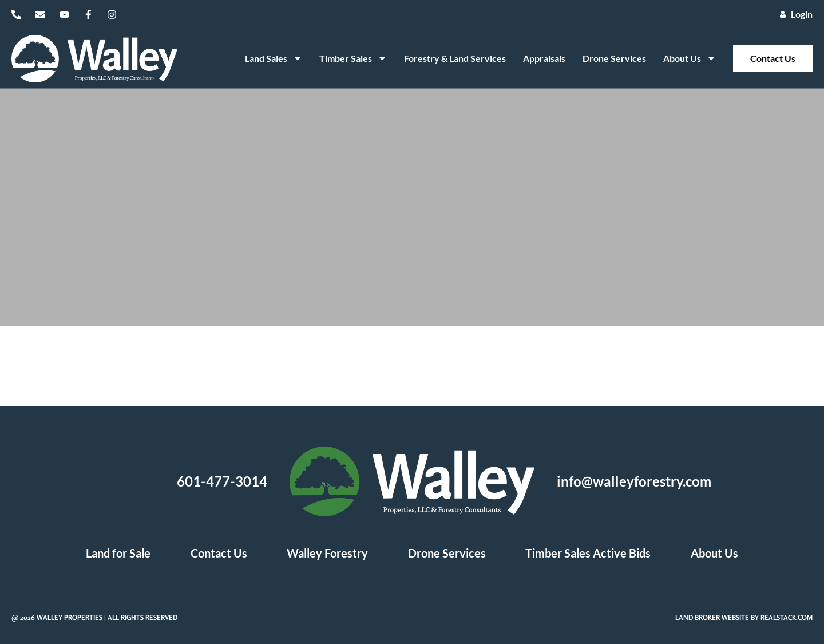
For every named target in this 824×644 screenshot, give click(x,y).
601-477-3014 (222, 481)
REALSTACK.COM (787, 617)
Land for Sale (118, 554)
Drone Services (614, 58)
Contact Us (773, 58)
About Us (690, 58)
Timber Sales (353, 58)
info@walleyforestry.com (634, 481)
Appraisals (544, 58)
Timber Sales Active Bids (589, 554)
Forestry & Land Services (455, 58)
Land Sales (274, 58)
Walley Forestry (327, 554)
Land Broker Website (712, 617)
